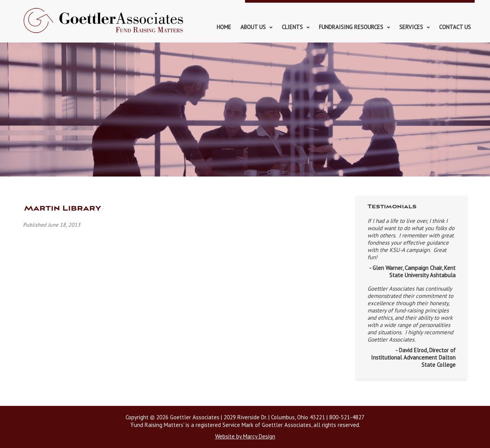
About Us (253, 27)
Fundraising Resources (351, 27)
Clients (292, 27)
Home (224, 27)
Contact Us (455, 27)
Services (411, 27)
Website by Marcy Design (245, 436)
